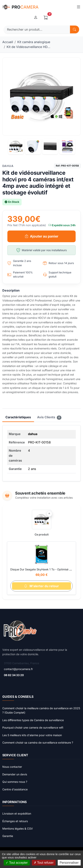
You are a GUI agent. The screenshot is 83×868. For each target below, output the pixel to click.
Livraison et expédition (17, 813)
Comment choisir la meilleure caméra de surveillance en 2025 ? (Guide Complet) (41, 710)
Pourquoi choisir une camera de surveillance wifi (33, 727)
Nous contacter (12, 767)
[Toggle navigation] (78, 7)
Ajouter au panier (42, 236)
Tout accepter (17, 863)
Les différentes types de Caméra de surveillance (33, 720)
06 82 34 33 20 (14, 675)
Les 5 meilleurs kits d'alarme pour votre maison (32, 735)
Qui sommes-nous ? (15, 782)
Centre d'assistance (15, 789)
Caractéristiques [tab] (18, 417)
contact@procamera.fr (18, 669)
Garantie (8, 836)
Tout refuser (44, 863)
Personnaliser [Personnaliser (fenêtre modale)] (69, 863)
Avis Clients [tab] (49, 417)
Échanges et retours (15, 821)
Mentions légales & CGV (18, 829)
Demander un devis (15, 774)
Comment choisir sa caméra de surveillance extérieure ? (38, 743)
